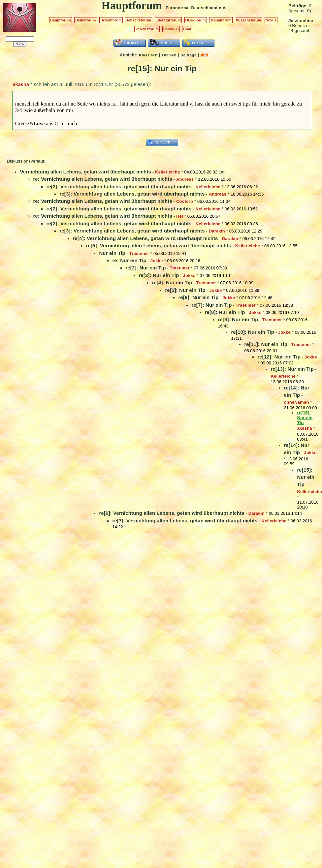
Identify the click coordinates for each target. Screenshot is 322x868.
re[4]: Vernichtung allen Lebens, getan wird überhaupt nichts (145, 238)
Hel (180, 216)
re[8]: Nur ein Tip (225, 312)
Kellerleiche (168, 172)
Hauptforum (61, 20)
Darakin (217, 231)
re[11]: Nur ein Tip (266, 344)
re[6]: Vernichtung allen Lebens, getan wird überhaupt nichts (172, 513)
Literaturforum (168, 20)
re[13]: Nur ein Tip (292, 369)
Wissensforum (248, 20)
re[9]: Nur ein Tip (238, 319)
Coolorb (185, 201)
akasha (21, 84)
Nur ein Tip (112, 253)
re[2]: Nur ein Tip (145, 268)
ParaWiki (171, 29)
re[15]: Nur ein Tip (306, 477)
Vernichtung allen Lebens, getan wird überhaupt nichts (85, 172)
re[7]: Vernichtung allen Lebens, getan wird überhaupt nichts (185, 521)
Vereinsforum (147, 29)
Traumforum (221, 20)
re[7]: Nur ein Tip (211, 305)
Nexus (271, 20)
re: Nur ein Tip (129, 260)
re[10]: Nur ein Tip (253, 332)
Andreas (185, 179)
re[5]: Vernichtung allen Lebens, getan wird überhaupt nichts (158, 246)
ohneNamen (296, 402)
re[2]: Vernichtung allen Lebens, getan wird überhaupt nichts (119, 186)
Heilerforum (85, 20)
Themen (169, 55)
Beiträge (188, 55)
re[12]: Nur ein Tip (279, 357)
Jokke (157, 261)
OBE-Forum (196, 20)
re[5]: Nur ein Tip (185, 290)
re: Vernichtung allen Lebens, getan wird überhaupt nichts (102, 179)
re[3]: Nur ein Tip (159, 275)
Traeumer (139, 253)
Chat (187, 29)
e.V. (223, 8)
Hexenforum (111, 20)
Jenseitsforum (139, 20)
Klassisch (148, 55)
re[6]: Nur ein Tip (198, 297)
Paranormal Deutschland (192, 8)
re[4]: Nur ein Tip (172, 282)
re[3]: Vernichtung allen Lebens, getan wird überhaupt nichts (132, 194)
